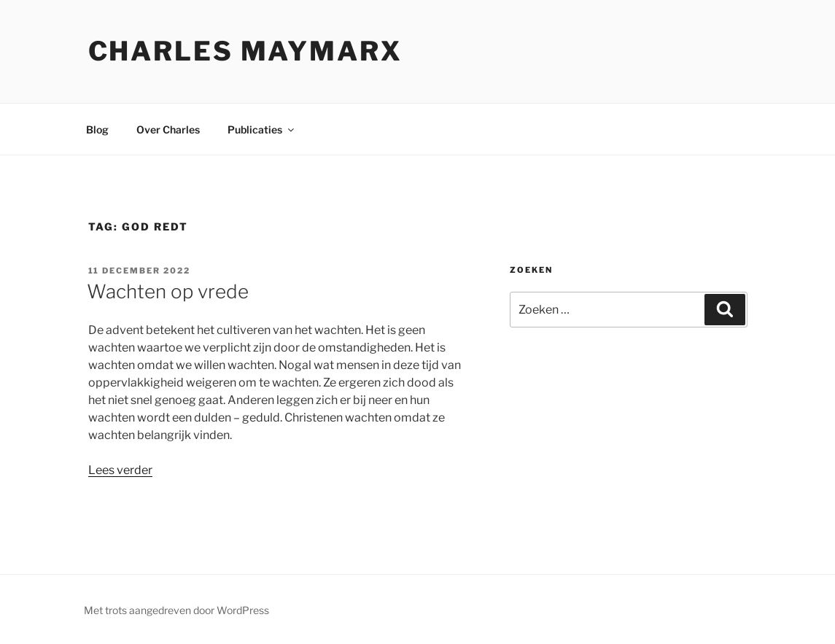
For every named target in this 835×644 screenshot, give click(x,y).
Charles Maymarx (245, 51)
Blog (97, 129)
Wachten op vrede (168, 291)
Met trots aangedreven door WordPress (176, 610)
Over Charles (168, 129)
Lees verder (120, 470)
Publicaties (262, 129)
